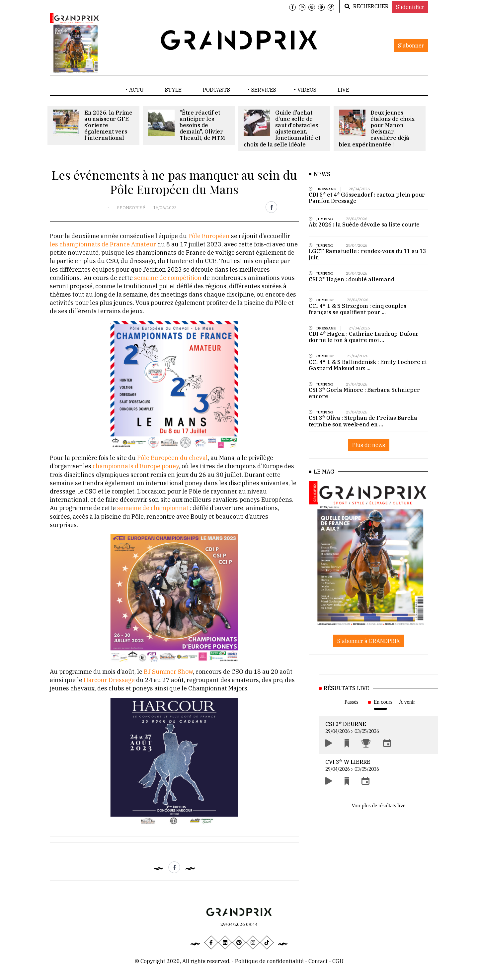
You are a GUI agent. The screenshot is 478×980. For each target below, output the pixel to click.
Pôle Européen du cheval (172, 458)
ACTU (136, 90)
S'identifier (410, 7)
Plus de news (369, 445)
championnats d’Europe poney (136, 466)
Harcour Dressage (110, 680)
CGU (338, 961)
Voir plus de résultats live (378, 805)
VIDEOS (307, 90)
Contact (319, 961)
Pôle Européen (209, 236)
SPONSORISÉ (131, 208)
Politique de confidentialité (269, 961)
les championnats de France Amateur (103, 244)
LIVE (343, 90)
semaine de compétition (167, 278)
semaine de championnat (152, 508)
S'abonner (411, 45)
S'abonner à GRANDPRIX (369, 641)
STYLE (173, 90)
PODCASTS (216, 90)
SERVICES (264, 90)
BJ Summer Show (168, 672)
